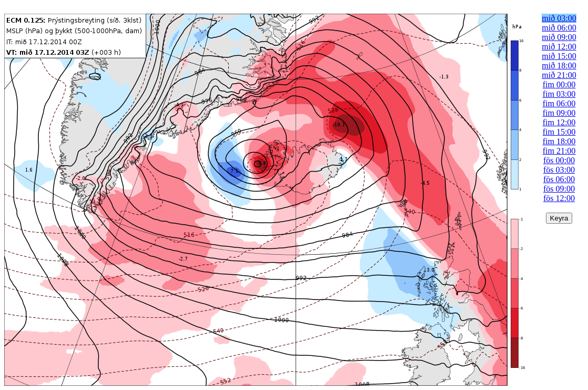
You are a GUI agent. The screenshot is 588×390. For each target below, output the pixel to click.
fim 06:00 (559, 103)
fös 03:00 (559, 170)
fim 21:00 (559, 151)
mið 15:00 (559, 56)
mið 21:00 (559, 75)
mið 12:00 (559, 47)
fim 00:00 (559, 84)
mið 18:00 (559, 66)
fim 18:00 (559, 141)
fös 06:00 (559, 179)
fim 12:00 (559, 122)
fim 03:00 (559, 94)
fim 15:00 (559, 132)
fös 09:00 (559, 189)
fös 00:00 (559, 160)
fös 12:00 (559, 198)
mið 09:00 (559, 37)
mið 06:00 (559, 28)
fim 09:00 (559, 113)
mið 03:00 (559, 18)
